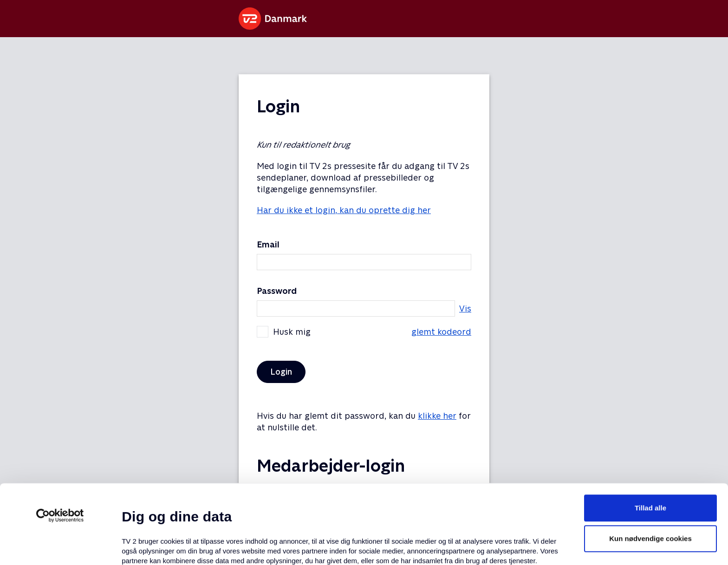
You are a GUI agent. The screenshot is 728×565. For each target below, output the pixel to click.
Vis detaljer (450, 547)
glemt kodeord (441, 332)
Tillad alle (650, 429)
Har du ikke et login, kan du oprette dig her (344, 210)
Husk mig (364, 332)
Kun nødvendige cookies (650, 459)
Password (277, 291)
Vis (465, 308)
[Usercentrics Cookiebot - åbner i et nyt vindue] (60, 436)
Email (268, 244)
